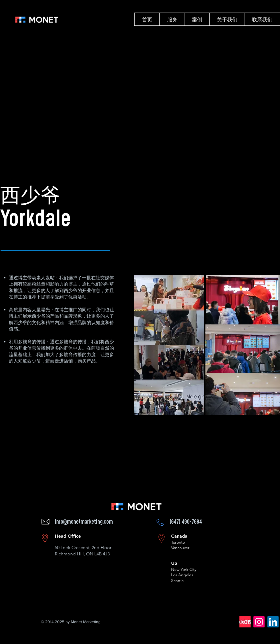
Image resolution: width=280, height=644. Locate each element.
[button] (172, 19)
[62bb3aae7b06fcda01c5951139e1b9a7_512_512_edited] (245, 622)
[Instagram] (259, 622)
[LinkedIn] (273, 622)
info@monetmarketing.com (84, 522)
